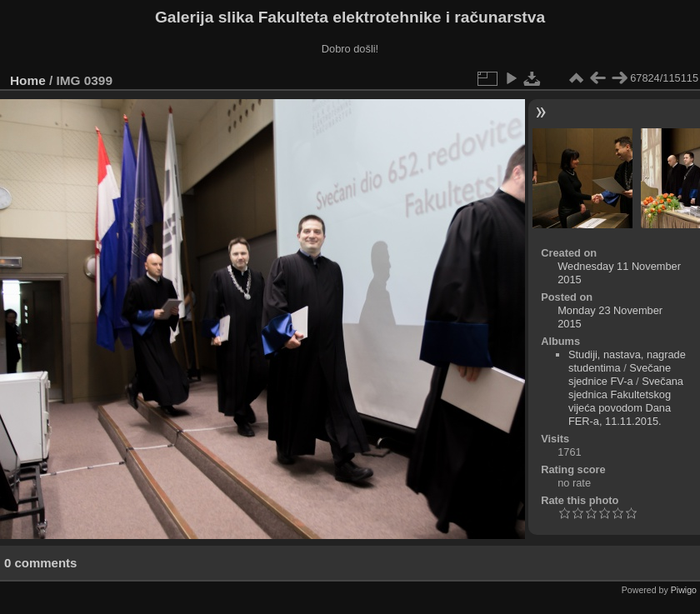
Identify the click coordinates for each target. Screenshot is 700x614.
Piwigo (684, 590)
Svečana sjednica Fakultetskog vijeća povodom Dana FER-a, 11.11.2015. (626, 401)
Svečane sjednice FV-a (620, 374)
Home (28, 80)
